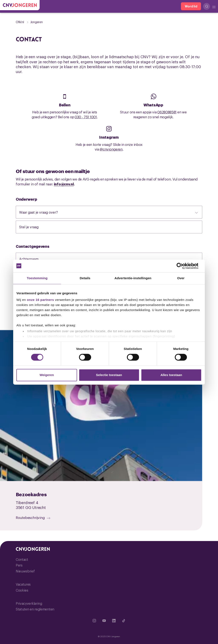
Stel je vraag (33, 227)
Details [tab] (85, 278)
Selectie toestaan (109, 375)
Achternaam (33, 259)
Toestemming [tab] (37, 278)
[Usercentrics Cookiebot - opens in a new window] (183, 266)
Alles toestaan (171, 375)
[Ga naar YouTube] (104, 621)
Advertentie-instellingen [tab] (133, 278)
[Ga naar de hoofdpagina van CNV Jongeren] (20, 5)
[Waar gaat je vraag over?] (109, 212)
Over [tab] (181, 278)
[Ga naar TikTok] (124, 621)
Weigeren (47, 375)
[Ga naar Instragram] (94, 621)
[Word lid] (191, 6)
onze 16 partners (40, 300)
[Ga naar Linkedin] (114, 621)
